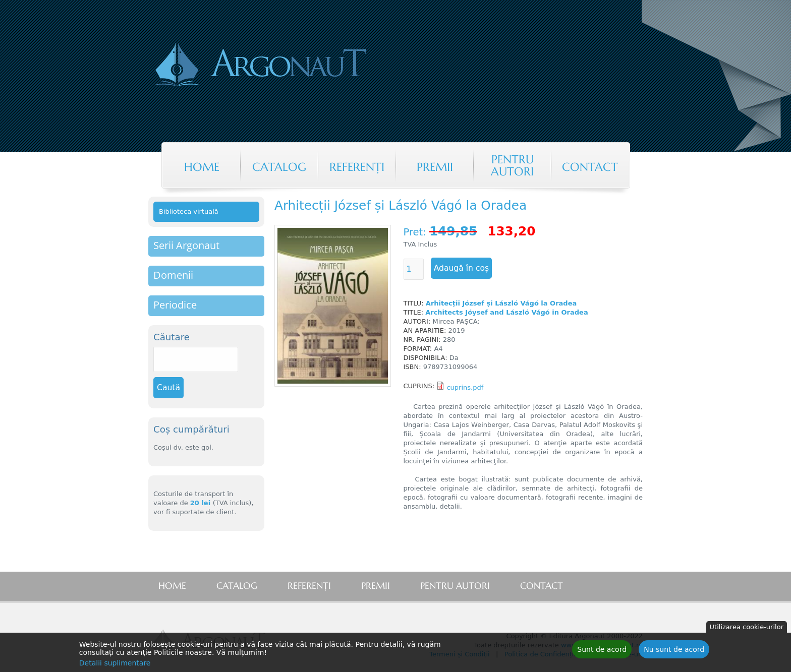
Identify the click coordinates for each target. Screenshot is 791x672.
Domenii (173, 275)
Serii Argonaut (186, 245)
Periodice (175, 305)
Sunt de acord (602, 651)
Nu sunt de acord (674, 651)
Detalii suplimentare (115, 664)
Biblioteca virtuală (189, 211)
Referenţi (357, 167)
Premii (435, 167)
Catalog (279, 167)
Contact (590, 167)
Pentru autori (512, 165)
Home (202, 167)
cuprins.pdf (465, 387)
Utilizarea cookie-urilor (747, 628)
